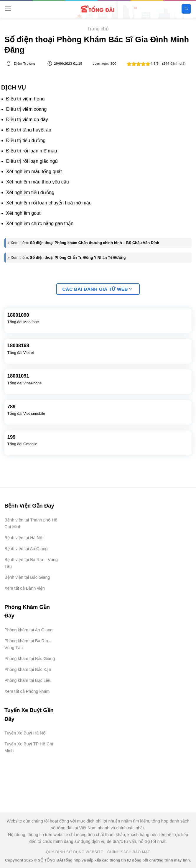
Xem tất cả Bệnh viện (25, 588)
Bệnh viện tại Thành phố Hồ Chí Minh (31, 523)
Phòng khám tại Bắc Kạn (28, 669)
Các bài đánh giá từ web (97, 289)
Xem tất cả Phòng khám (27, 691)
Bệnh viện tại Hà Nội (24, 538)
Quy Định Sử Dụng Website (75, 852)
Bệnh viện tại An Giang (26, 549)
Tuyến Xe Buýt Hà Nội (25, 733)
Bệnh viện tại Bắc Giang (27, 577)
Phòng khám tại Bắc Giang (30, 659)
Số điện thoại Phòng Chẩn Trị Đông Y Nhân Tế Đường (78, 257)
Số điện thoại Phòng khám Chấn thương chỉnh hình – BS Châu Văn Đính (95, 243)
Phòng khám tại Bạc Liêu (28, 680)
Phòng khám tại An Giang (28, 630)
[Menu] (8, 9)
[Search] (186, 9)
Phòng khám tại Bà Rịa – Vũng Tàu (28, 644)
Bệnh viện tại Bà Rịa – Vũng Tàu (31, 563)
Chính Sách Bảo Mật (129, 852)
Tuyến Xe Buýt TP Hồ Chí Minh (29, 747)
